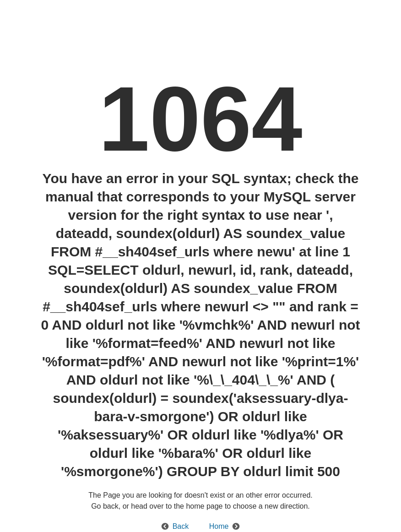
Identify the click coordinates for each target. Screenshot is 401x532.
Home (219, 526)
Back (181, 526)
